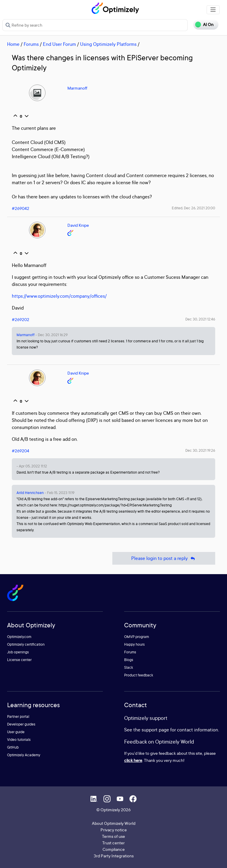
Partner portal (18, 716)
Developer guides (21, 724)
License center (19, 660)
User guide (16, 732)
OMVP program (137, 637)
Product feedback (139, 675)
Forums (31, 44)
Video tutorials (19, 740)
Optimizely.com (19, 637)
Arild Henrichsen (30, 493)
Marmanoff (77, 88)
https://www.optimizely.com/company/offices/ (59, 296)
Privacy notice (114, 830)
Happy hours (134, 644)
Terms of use (113, 836)
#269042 (21, 208)
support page (155, 730)
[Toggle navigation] (213, 10)
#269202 (21, 319)
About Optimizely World (114, 823)
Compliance (114, 849)
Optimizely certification (26, 644)
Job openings (18, 652)
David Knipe (78, 225)
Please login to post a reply (164, 558)
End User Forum (59, 44)
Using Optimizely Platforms (108, 44)
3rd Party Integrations (114, 856)
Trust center (113, 843)
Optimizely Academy (24, 755)
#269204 (21, 451)
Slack (129, 667)
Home (13, 44)
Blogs (129, 660)
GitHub (13, 747)
